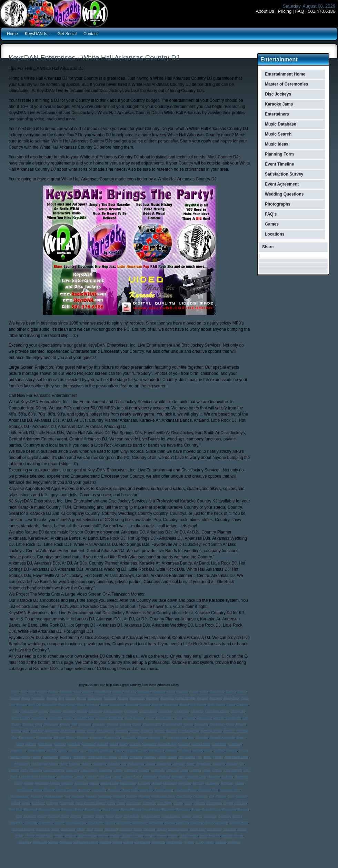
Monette (85, 790)
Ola (212, 796)
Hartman (185, 750)
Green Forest (201, 744)
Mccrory (198, 783)
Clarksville (55, 718)
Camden (56, 711)
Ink (124, 764)
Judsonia (219, 764)
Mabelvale (150, 777)
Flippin (71, 737)
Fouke (142, 737)
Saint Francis (171, 816)
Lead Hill (173, 770)
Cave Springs (113, 711)
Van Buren (214, 829)
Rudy (119, 816)
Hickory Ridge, (96, 757)
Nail (68, 796)
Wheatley (25, 842)
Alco (24, 691)
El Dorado (68, 731)
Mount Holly (130, 790)
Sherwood (46, 822)
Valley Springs (178, 829)
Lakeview (106, 770)
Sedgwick (16, 822)
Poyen (196, 809)
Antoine (88, 691)
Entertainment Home (285, 74)
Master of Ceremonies (286, 84)
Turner (138, 829)
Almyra (42, 691)
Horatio (218, 757)
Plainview (30, 809)
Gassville (228, 737)
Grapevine (149, 744)
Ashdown (144, 691)
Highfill (124, 757)
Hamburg (107, 750)
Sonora (110, 822)
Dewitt (137, 724)
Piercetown (214, 803)
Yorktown (234, 842)
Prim (19, 816)
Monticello (99, 790)
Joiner (190, 764)
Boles (81, 705)
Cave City (96, 711)
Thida (81, 829)
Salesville (210, 816)
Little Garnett (233, 770)
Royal (110, 816)
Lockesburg (65, 777)
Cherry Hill (238, 711)
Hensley (65, 757)
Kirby (24, 770)
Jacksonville (136, 764)
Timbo (99, 829)
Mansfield (42, 783)
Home (12, 34)
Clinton (68, 718)
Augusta (182, 691)
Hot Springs (22, 764)
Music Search (278, 134)
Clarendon (39, 718)
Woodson (158, 842)
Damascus (204, 718)
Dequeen (99, 724)
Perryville (150, 803)
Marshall (144, 783)
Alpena (53, 691)
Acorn (15, 691)
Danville (219, 718)
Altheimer (66, 691)
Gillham (31, 744)
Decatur (28, 724)
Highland (136, 757)
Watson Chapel (133, 836)
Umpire (162, 829)
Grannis (135, 744)
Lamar (118, 770)
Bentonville (137, 698)
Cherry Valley (21, 718)
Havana (232, 750)
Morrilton (114, 790)
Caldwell (242, 705)
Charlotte (197, 711)
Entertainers (277, 114)
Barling (231, 691)
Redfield (54, 816)
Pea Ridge (165, 803)
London (80, 777)
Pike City (241, 803)
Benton (123, 698)
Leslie (207, 770)
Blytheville (49, 705)
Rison (65, 816)
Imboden (114, 764)
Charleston (182, 711)
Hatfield (220, 750)
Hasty (208, 750)
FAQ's (271, 214)
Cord (128, 718)
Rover (100, 816)
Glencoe (60, 744)
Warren (103, 836)
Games (272, 224)
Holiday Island (167, 757)
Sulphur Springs (23, 829)
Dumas (16, 731)
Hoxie (64, 764)
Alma (32, 691)
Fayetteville (44, 737)
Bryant (184, 705)
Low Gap (105, 777)
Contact (91, 34)
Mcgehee (227, 783)
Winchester (143, 842)
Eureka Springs (189, 731)
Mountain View (230, 790)
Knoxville (36, 770)
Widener (66, 842)
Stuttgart (222, 822)
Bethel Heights (185, 698)
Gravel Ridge (167, 744)
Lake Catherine (54, 770)
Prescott (243, 809)
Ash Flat (131, 691)
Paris (79, 803)
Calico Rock (29, 711)
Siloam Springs (76, 822)
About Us (265, 11)
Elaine (81, 731)
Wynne (189, 842)
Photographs (278, 204)
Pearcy (178, 803)
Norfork (132, 796)
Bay (61, 698)
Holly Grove (187, 757)
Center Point (148, 711)
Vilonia (30, 836)
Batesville (38, 698)
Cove (178, 718)
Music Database (281, 124)
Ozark (26, 803)
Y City (200, 842)
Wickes (54, 842)
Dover (230, 724)
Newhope (105, 796)
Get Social (67, 34)
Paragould (66, 803)
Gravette (184, 744)
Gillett (20, 744)
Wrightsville (175, 842)
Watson (115, 836)
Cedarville (131, 711)
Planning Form (279, 154)
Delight (65, 724)
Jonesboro (203, 764)
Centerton (166, 711)
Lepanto (195, 770)
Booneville (117, 705)
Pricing (285, 11)
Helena (36, 757)
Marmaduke (128, 783)
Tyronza (149, 829)
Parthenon (134, 803)
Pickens (199, 803)
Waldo (59, 836)
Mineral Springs (67, 790)
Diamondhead (173, 724)
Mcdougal (212, 783)
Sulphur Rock (239, 822)
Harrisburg (157, 750)
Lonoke (92, 777)
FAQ (300, 11)
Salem (197, 816)
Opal (231, 796)
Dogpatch (201, 724)
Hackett (94, 750)
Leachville (158, 770)
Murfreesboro (54, 796)
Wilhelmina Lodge (86, 842)
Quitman (30, 816)
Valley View (197, 829)
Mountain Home (186, 790)
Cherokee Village (217, 711)
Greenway (235, 744)
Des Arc (126, 724)
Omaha (221, 796)
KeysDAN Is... (38, 34)
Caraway (69, 711)
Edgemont (52, 731)
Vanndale (230, 829)
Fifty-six (59, 737)
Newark (92, 796)
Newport (119, 796)
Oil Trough (201, 796)
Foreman (96, 737)
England (147, 731)
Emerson (122, 731)
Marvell (156, 783)
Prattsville (229, 809)
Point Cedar (111, 809)
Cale (16, 711)
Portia (157, 809)
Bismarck (216, 698)
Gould (114, 744)
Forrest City (112, 737)
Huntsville (100, 764)
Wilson (128, 842)
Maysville (185, 783)
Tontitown (111, 829)
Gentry (241, 737)
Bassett (15, 698)
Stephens (197, 822)
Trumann (126, 829)
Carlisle (82, 711)
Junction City (235, 764)
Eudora (172, 731)
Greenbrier (219, 744)
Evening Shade (212, 731)
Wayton (150, 836)
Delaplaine (51, 724)
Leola (184, 770)
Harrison (171, 750)
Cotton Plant (165, 718)
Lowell (117, 777)
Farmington (27, 737)
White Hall (116, 718)
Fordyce (83, 737)
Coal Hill (81, 718)
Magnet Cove (197, 777)
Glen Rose (45, 744)
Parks (111, 803)
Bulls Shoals (216, 705)
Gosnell (103, 744)
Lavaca (144, 770)
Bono (104, 705)
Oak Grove (184, 796)
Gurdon (74, 750)
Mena (38, 790)
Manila (29, 783)
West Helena (189, 836)
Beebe (81, 698)
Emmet (135, 731)
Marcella (67, 783)
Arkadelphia (103, 691)
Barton (242, 691)
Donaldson (217, 724)
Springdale (156, 822)
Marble (55, 783)
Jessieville (164, 764)
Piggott (228, 803)
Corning (139, 718)
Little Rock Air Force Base (37, 777)
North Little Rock (163, 796)
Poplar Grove (141, 809)
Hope (208, 757)
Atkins (171, 691)
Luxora (128, 777)
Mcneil (240, 783)
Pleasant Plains (72, 809)
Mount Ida (146, 790)
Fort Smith (129, 737)
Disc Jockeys (278, 94)
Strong (210, 822)
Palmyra (52, 803)
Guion (63, 750)
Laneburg (131, 770)
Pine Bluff (16, 809)
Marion (95, 783)
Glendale (74, 744)
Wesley (174, 836)
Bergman (153, 698)
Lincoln (217, 770)
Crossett (190, 718)
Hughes (75, 764)
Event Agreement (282, 184)
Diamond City (152, 724)
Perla (188, 803)
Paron (121, 803)
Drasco (241, 724)
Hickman (78, 757)
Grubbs (52, 750)
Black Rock (232, 698)
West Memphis (210, 836)
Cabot (231, 705)
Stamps (170, 822)
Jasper (151, 764)
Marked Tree (110, 783)
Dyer (26, 731)
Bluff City (35, 705)
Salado (186, 816)
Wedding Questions (284, 194)
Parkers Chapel (95, 803)
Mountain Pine (208, 790)
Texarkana (68, 829)
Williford (105, 842)
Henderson (50, 757)
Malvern (227, 777)
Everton (229, 731)
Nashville (78, 796)
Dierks (189, 724)
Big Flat (203, 698)
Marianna (81, 783)
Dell (74, 724)
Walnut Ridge (87, 836)
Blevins (22, 705)
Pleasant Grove (49, 809)
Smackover (96, 822)
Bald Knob (217, 691)
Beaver (70, 698)
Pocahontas (93, 809)
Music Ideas (277, 144)
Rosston (88, 816)
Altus (77, 691)
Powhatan (183, 809)
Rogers (76, 816)
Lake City (73, 770)
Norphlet (144, 796)
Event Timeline (279, 164)
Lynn (137, 777)
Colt (91, 718)
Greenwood (18, 750)
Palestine (38, 803)
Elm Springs (105, 731)
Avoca (204, 691)
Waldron (71, 836)
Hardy (119, 750)
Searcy (237, 816)
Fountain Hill (157, 737)
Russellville (132, 816)
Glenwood (89, 744)
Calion (44, 711)
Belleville (110, 698)
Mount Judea (164, 790)
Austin (194, 691)
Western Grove (232, 836)
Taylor (55, 829)
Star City (183, 822)
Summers (43, 829)
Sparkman (140, 822)
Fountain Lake (177, 737)
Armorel (118, 691)
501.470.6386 (321, 11)
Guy (84, 750)
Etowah (160, 731)
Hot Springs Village (45, 764)
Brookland (171, 705)
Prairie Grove (212, 809)
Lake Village (89, 770)
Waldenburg (44, 836)
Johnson (179, 764)
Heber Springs (20, 757)
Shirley (59, 822)
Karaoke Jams (279, 104)
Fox (191, 737)
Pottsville (168, 809)
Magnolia (214, 777)
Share (268, 247)
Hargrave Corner (136, 750)
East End (37, 731)
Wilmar (117, 842)
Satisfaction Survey (284, 174)
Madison (165, 777)
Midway (49, 790)
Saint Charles (151, 816)
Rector (42, 816)
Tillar (90, 829)
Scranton (225, 816)
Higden (112, 757)
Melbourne (25, 790)
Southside (124, 822)
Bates (26, 698)
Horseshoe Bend (236, 757)
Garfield (215, 737)
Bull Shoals (198, 705)
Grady (124, 744)
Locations (275, 234)
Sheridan (31, 822)
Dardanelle (234, 718)
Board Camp (67, 705)
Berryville (167, 698)
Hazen (243, 750)
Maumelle (170, 783)
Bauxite (52, 698)
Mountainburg (20, 796)
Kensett (14, 770)
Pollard (126, 809)
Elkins (91, 731)
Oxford (15, 803)
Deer (39, 724)
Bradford (132, 705)
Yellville (221, 842)
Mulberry (37, 796)
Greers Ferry (37, 750)
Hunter (86, 764)
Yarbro (210, 842)
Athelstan (159, 691)
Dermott (113, 724)
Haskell (198, 750)
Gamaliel (202, 737)
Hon (200, 757)
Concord (101, 718)
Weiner (162, 836)
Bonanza (93, 705)
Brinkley (157, 705)
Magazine (179, 777)
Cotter (150, 718)
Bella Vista (95, 698)
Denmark (85, 724)
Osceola (242, 796)
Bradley (145, 705)
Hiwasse (150, 757)
